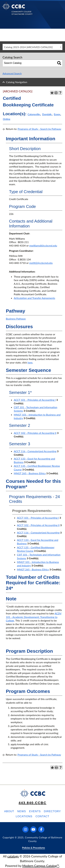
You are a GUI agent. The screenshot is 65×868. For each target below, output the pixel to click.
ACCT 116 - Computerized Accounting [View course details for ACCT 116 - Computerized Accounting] (35, 451)
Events (35, 811)
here (30, 362)
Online (7, 119)
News (22, 811)
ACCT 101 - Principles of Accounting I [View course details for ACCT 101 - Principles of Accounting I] (35, 400)
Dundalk (47, 114)
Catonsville (34, 114)
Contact (42, 816)
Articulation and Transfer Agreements (34, 298)
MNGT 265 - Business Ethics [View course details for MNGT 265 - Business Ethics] (30, 473)
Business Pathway (16, 319)
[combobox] (32, 47)
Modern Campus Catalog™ (41, 866)
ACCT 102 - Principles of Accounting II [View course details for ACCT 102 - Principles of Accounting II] (35, 433)
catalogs (13, 856)
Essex (57, 114)
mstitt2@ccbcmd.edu (41, 263)
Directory (52, 811)
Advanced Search (12, 73)
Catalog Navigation (17, 82)
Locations (24, 816)
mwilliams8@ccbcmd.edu (43, 245)
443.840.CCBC (32, 803)
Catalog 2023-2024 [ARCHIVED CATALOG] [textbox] (28, 47)
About (9, 811)
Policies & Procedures (33, 848)
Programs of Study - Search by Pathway (39, 129)
